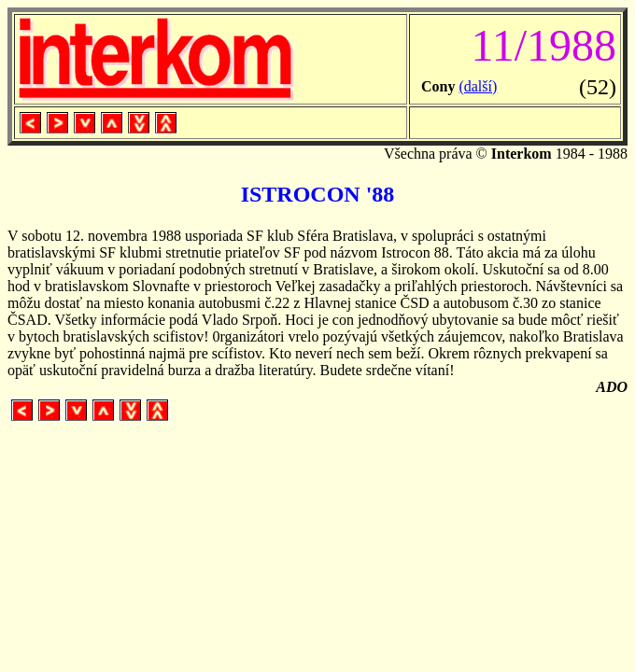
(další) (478, 86)
